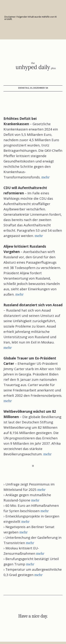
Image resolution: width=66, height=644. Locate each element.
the (33, 63)
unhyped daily (33, 67)
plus (53, 68)
